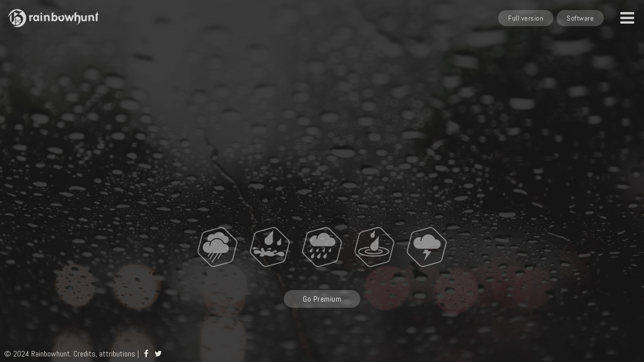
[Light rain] (217, 246)
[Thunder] (427, 246)
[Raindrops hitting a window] (270, 246)
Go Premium (322, 299)
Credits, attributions (104, 354)
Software (580, 18)
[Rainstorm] (322, 246)
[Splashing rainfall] (374, 246)
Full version (526, 18)
